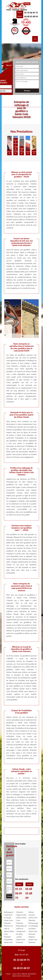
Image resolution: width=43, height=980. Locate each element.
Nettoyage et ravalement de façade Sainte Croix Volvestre (9, 918)
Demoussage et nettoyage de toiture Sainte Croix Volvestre (33, 929)
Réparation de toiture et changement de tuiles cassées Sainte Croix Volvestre (21, 934)
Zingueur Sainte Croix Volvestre (33, 940)
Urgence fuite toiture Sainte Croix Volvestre (21, 919)
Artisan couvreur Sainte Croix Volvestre (33, 916)
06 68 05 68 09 (31, 16)
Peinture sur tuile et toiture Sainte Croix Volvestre (9, 931)
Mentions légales (21, 976)
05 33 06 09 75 (31, 13)
